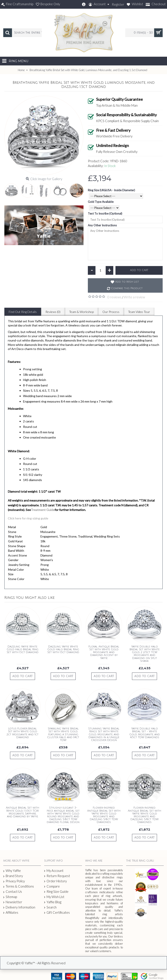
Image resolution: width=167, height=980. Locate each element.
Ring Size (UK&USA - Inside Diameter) (111, 190)
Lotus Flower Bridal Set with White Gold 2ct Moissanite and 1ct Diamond (23, 733)
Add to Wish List (127, 282)
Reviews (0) (53, 312)
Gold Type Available (101, 202)
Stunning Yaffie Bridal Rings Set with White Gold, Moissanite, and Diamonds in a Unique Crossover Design (104, 734)
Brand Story (13, 876)
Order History (55, 881)
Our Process (111, 312)
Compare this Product (127, 288)
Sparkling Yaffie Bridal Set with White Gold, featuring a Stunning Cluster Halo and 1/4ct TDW (63, 734)
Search (50, 907)
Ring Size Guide (56, 892)
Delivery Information (19, 907)
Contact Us (13, 892)
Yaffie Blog (53, 902)
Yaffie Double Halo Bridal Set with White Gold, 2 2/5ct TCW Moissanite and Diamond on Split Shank (145, 654)
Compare (52, 886)
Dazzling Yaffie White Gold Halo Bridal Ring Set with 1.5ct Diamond (23, 650)
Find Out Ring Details (23, 312)
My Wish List (54, 897)
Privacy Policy (14, 881)
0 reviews (114, 297)
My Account (54, 871)
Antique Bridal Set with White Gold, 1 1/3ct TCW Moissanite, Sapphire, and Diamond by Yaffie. (23, 812)
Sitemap (10, 897)
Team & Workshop (81, 312)
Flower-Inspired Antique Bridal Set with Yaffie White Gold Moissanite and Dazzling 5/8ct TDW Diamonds (104, 815)
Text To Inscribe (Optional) (105, 213)
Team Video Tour (139, 312)
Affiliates (11, 913)
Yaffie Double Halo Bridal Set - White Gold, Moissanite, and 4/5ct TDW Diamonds (145, 733)
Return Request (57, 876)
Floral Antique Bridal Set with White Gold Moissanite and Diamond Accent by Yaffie (104, 652)
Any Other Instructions (102, 225)
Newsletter (13, 902)
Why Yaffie (12, 871)
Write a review (134, 297)
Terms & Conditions (19, 886)
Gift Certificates (57, 913)
